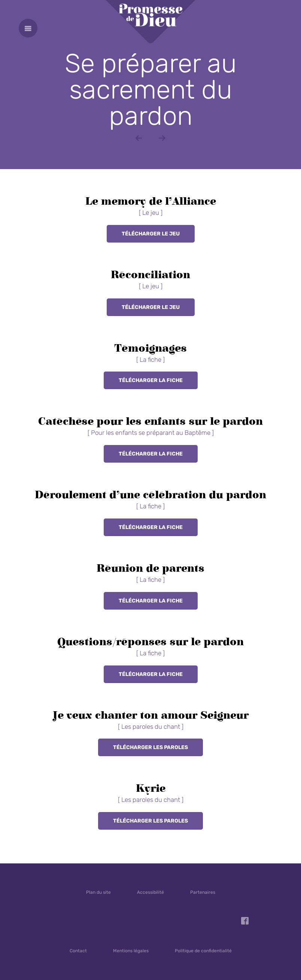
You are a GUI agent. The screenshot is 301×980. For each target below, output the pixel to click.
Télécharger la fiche (151, 380)
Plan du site (98, 892)
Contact (78, 951)
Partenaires (203, 892)
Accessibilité (150, 892)
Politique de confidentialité (203, 951)
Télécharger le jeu (151, 234)
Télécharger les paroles (150, 747)
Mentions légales (131, 951)
